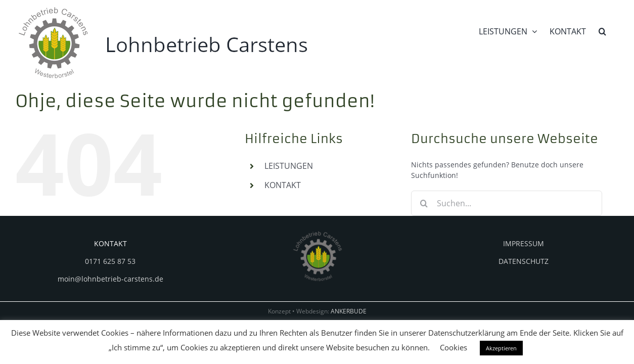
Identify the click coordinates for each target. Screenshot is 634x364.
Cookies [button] (454, 347)
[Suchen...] (507, 203)
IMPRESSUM (524, 243)
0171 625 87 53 (110, 261)
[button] (615, 30)
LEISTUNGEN (289, 166)
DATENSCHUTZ (524, 261)
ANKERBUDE (349, 311)
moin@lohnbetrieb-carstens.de (110, 279)
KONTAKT (283, 185)
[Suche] (424, 203)
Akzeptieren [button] (501, 348)
